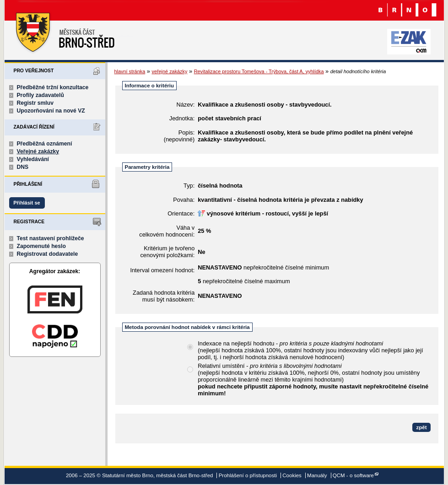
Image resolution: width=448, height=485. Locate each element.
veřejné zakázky (169, 71)
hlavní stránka (130, 71)
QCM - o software (353, 475)
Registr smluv (35, 103)
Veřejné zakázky (38, 151)
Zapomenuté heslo (41, 246)
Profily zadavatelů (40, 95)
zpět (421, 427)
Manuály (317, 475)
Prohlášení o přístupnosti (248, 475)
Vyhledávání (33, 159)
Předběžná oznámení (45, 144)
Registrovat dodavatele (48, 254)
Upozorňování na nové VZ (51, 111)
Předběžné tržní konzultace (53, 87)
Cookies (292, 475)
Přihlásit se (27, 203)
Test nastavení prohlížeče (51, 238)
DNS (23, 167)
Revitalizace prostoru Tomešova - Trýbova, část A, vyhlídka (259, 71)
